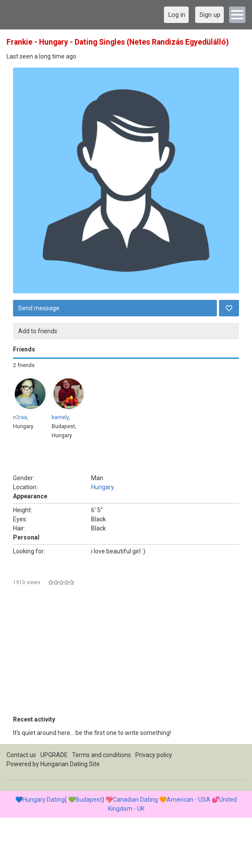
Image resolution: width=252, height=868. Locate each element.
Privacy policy (154, 755)
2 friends (24, 365)
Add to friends (38, 331)
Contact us (21, 755)
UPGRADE (54, 755)
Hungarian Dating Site (70, 764)
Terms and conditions (101, 755)
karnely (60, 417)
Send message (39, 308)
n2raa (20, 417)
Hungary (103, 487)
